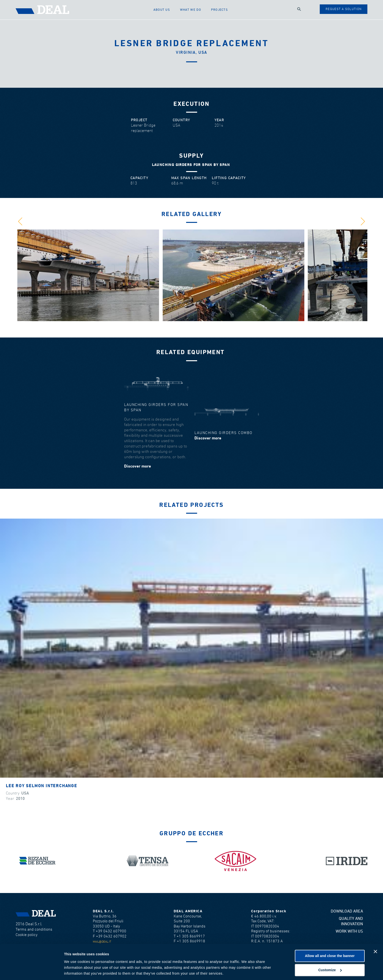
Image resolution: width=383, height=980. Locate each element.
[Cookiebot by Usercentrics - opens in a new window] (32, 970)
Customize (330, 953)
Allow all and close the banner (330, 939)
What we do (191, 10)
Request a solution (344, 9)
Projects (220, 10)
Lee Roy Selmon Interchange (42, 786)
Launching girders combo (223, 433)
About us (163, 10)
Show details (75, 970)
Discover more (138, 466)
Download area (347, 911)
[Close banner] (375, 935)
